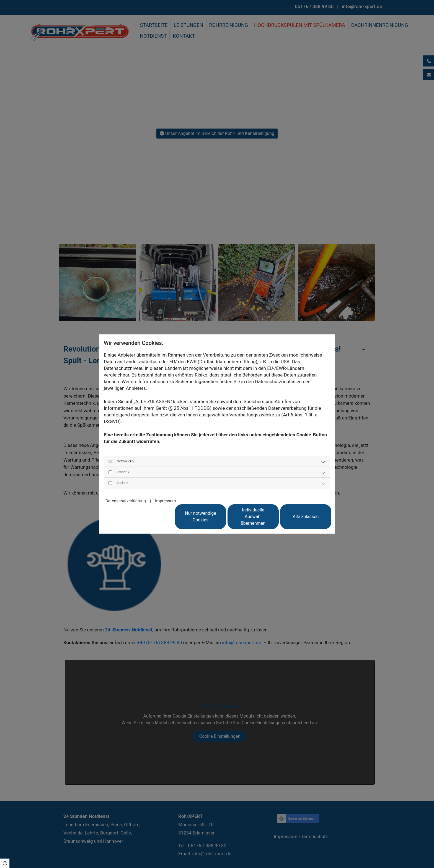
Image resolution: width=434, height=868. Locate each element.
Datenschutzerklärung (126, 501)
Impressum (165, 501)
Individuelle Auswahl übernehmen (253, 517)
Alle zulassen (306, 517)
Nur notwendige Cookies (201, 517)
